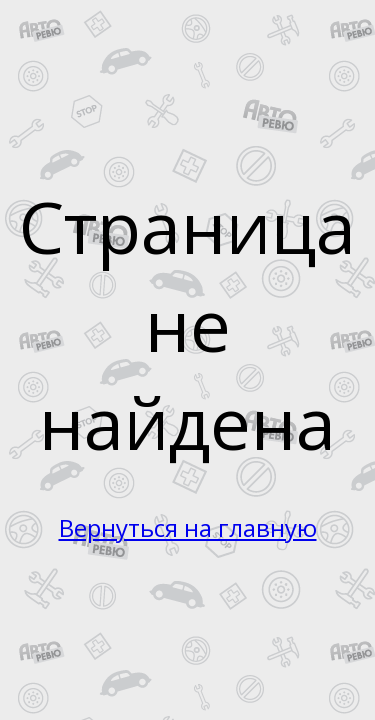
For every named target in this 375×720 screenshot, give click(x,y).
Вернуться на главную (188, 527)
